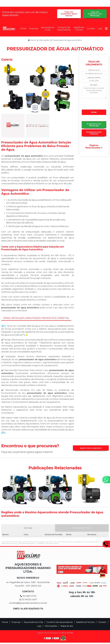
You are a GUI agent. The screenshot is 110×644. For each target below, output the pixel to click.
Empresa (34, 29)
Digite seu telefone (94, 77)
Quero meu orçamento (91, 448)
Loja (100, 29)
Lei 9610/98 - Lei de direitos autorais (47, 543)
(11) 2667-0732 (28, 596)
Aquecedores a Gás (48, 29)
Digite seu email (94, 70)
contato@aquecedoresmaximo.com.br (28, 603)
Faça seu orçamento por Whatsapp (95, 14)
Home (23, 29)
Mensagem (94, 85)
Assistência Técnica (79, 29)
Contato (91, 29)
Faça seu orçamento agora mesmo (69, 14)
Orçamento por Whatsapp (94, 125)
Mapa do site (67, 626)
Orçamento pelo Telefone (94, 133)
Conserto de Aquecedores (64, 29)
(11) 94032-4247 (28, 600)
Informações (51, 626)
